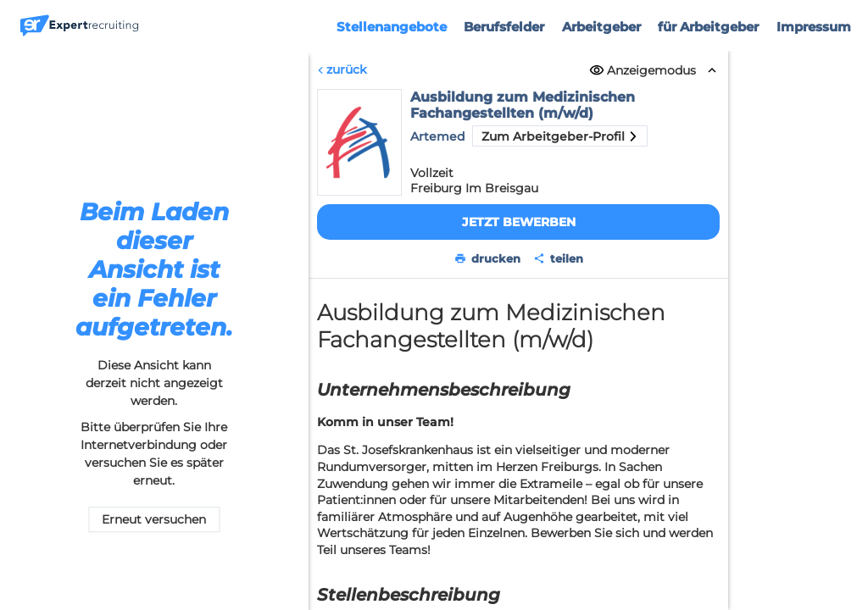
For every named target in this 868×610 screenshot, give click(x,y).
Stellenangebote (392, 27)
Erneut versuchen (154, 520)
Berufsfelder (504, 27)
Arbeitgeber (601, 27)
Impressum (814, 27)
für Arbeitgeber (708, 27)
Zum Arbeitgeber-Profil (559, 136)
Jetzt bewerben (518, 222)
